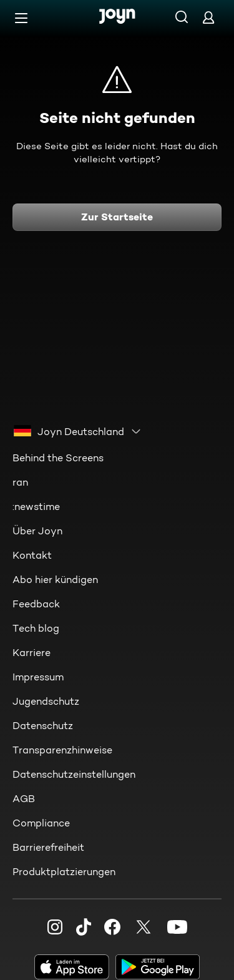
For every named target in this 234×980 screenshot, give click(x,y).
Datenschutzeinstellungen (74, 774)
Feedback (36, 604)
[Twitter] (144, 927)
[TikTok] (84, 927)
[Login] (208, 17)
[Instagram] (55, 927)
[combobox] (78, 431)
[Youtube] (177, 927)
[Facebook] (112, 927)
